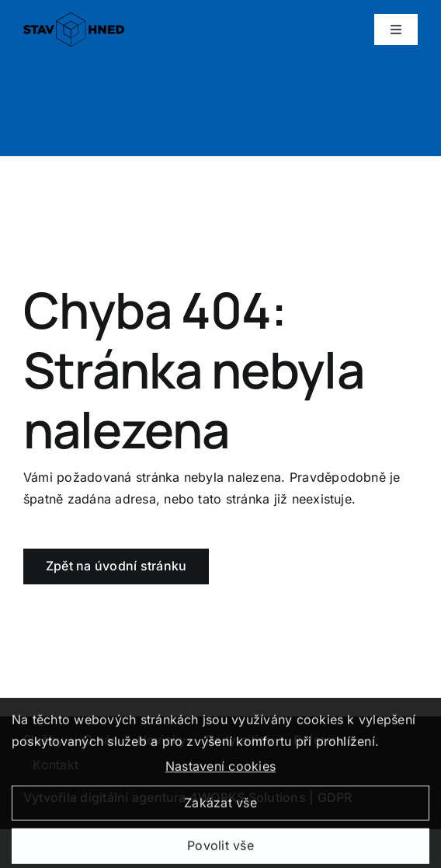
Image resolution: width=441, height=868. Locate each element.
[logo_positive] (74, 19)
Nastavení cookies (220, 769)
